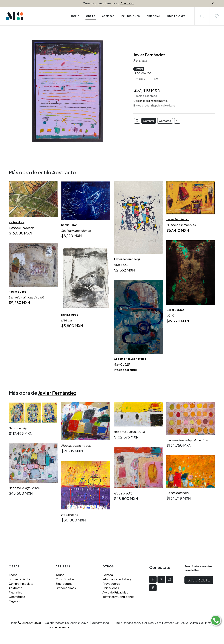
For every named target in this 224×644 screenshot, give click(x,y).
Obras (91, 16)
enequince (62, 627)
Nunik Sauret (70, 315)
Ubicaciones (111, 588)
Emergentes (64, 584)
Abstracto (16, 588)
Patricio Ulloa (18, 292)
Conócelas (127, 3)
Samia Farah (69, 225)
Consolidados (65, 579)
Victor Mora (17, 222)
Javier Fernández (149, 55)
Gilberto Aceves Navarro (130, 358)
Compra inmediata (21, 584)
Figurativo (15, 592)
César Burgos (175, 310)
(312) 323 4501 (30, 623)
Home (75, 16)
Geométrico (17, 597)
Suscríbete (199, 580)
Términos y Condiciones (118, 597)
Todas (13, 575)
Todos (60, 575)
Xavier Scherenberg (127, 259)
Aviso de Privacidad (115, 592)
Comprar (149, 121)
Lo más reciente (20, 579)
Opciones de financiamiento (150, 101)
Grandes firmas (66, 588)
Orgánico (15, 601)
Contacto (165, 121)
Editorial (108, 575)
